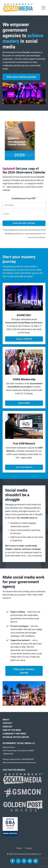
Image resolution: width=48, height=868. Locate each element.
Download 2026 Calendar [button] (24, 223)
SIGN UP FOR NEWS (12, 730)
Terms (19, 848)
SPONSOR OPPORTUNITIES (16, 737)
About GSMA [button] (24, 403)
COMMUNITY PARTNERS (14, 734)
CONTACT (7, 723)
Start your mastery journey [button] (21, 77)
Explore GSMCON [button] (24, 339)
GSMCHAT (8, 727)
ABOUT (6, 720)
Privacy (28, 848)
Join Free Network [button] (24, 467)
